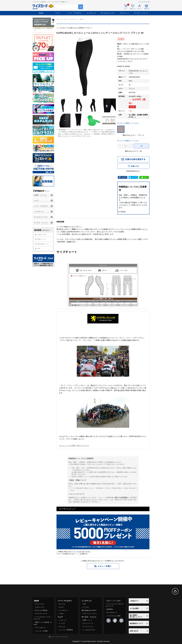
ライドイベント (88, 623)
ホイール (62, 604)
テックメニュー (88, 627)
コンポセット (64, 610)
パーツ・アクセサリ (74, 13)
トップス (62, 623)
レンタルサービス (89, 630)
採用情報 (110, 609)
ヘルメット (63, 620)
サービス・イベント (141, 13)
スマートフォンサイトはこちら (59, 637)
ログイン (77, 554)
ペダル (61, 614)
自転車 (41, 13)
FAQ (39, 248)
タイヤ (61, 607)
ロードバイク (40, 604)
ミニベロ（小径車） (42, 631)
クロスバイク (40, 607)
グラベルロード (40, 628)
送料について (42, 239)
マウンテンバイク (41, 614)
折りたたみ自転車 (41, 610)
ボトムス (62, 627)
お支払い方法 (42, 235)
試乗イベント (87, 620)
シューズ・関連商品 (66, 630)
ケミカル (86, 607)
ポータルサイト (112, 612)
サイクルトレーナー (108, 13)
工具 (84, 604)
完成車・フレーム (40, 195)
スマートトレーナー (90, 614)
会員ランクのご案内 (114, 601)
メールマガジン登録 (114, 616)
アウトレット (124, 13)
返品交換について (43, 244)
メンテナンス (91, 13)
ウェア (58, 13)
